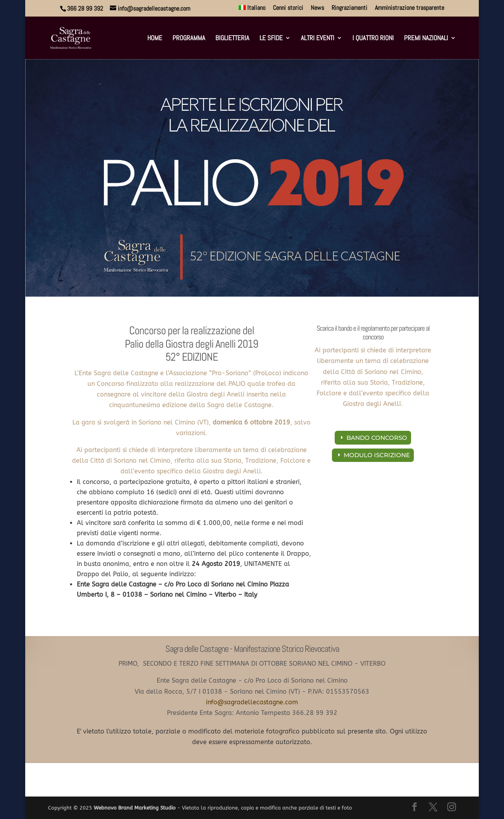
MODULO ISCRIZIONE (377, 455)
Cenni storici (288, 8)
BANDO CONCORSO (377, 438)
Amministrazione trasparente (409, 8)
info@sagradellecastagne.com (252, 702)
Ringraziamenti (349, 8)
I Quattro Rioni (373, 39)
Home (155, 39)
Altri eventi (318, 39)
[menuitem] (252, 10)
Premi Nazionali (426, 39)
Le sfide (271, 39)
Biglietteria (232, 39)
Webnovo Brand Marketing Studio (135, 808)
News (317, 8)
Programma (189, 39)
